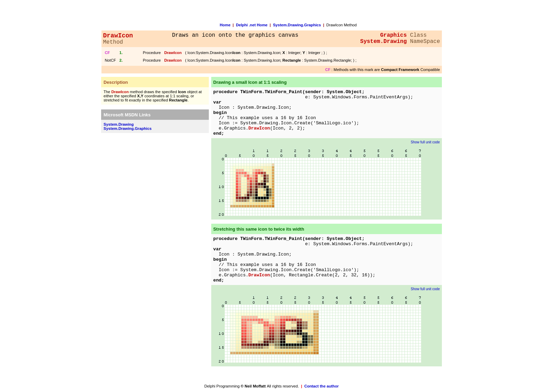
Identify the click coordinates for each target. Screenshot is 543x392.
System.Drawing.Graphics (297, 25)
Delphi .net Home (252, 25)
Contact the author (322, 386)
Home (225, 25)
